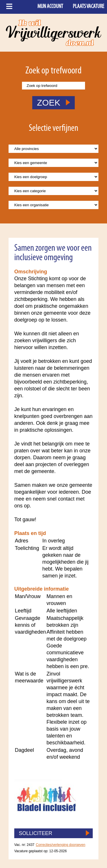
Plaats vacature (88, 7)
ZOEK (53, 103)
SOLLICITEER (36, 833)
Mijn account (50, 7)
